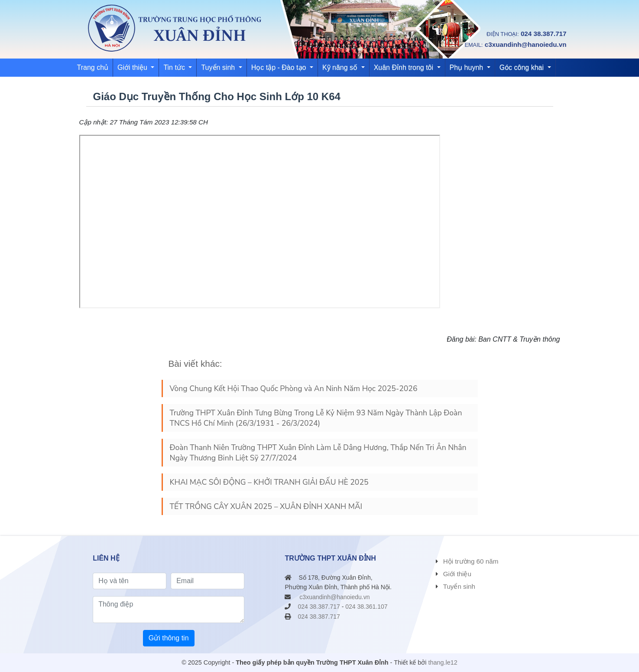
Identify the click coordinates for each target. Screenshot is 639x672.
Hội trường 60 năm (471, 561)
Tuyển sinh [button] (219, 67)
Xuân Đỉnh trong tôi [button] (405, 67)
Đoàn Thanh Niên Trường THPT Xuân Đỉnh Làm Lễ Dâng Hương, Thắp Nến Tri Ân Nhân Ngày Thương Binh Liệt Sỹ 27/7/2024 (318, 453)
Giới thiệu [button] (133, 67)
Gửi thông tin (169, 638)
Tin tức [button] (175, 67)
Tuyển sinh (459, 586)
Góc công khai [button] (523, 67)
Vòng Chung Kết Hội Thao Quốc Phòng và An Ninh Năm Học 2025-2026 (294, 388)
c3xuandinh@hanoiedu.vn (526, 44)
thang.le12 (443, 662)
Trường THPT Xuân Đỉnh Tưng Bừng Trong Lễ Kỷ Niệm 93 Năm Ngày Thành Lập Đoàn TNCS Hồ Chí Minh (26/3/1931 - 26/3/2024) (316, 418)
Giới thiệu (457, 574)
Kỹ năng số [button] (341, 67)
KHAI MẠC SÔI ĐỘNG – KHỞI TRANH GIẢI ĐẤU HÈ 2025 (269, 482)
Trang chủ (93, 67)
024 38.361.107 (366, 607)
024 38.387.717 (544, 34)
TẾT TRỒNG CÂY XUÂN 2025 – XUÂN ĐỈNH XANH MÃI (266, 506)
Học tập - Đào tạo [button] (280, 67)
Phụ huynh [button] (467, 67)
